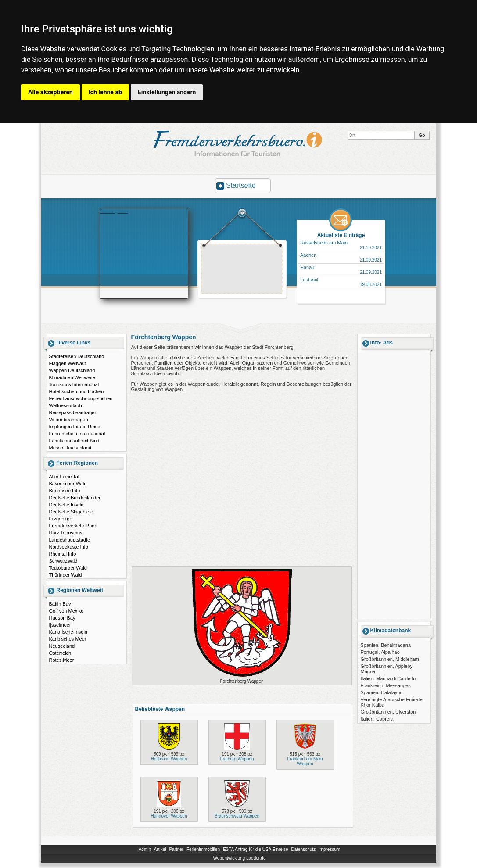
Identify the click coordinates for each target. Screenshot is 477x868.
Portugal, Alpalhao (380, 652)
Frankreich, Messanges (386, 685)
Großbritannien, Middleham (390, 659)
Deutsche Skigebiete (71, 512)
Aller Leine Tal (64, 477)
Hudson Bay (62, 618)
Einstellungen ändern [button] (167, 92)
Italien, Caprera (377, 719)
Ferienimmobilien (203, 849)
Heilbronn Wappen (169, 759)
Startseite (241, 185)
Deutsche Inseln (66, 505)
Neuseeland (62, 646)
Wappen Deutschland (72, 370)
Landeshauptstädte (70, 540)
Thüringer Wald (66, 575)
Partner (176, 849)
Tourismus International (74, 384)
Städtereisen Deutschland (77, 356)
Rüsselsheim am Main (324, 243)
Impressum (329, 849)
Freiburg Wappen (237, 759)
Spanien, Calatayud (382, 692)
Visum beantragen (69, 420)
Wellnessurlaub (66, 405)
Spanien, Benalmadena (386, 645)
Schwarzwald (63, 561)
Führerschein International (77, 434)
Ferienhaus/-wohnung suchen (81, 398)
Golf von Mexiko (66, 611)
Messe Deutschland (70, 448)
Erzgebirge (61, 519)
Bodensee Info (65, 491)
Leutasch (310, 280)
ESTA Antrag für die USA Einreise (256, 849)
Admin (145, 849)
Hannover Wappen (169, 816)
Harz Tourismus (66, 533)
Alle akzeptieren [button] (50, 92)
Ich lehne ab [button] (105, 92)
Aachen (308, 255)
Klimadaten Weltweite (72, 377)
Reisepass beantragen (73, 412)
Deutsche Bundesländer (75, 498)
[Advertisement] (242, 270)
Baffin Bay (60, 604)
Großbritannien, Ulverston (388, 712)
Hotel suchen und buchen (77, 391)
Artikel (160, 849)
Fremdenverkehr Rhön (73, 526)
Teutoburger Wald (68, 568)
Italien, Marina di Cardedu (388, 678)
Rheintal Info (63, 554)
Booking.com (114, 211)
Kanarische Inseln (68, 632)
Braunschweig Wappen (237, 816)
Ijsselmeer (60, 625)
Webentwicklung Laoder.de (240, 858)
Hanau (307, 267)
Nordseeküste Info (69, 547)
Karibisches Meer (68, 639)
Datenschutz (303, 849)
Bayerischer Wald (68, 484)
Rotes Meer (62, 660)
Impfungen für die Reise (75, 427)
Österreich (60, 653)
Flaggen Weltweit (68, 363)
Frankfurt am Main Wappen (305, 761)
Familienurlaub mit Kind (74, 441)
